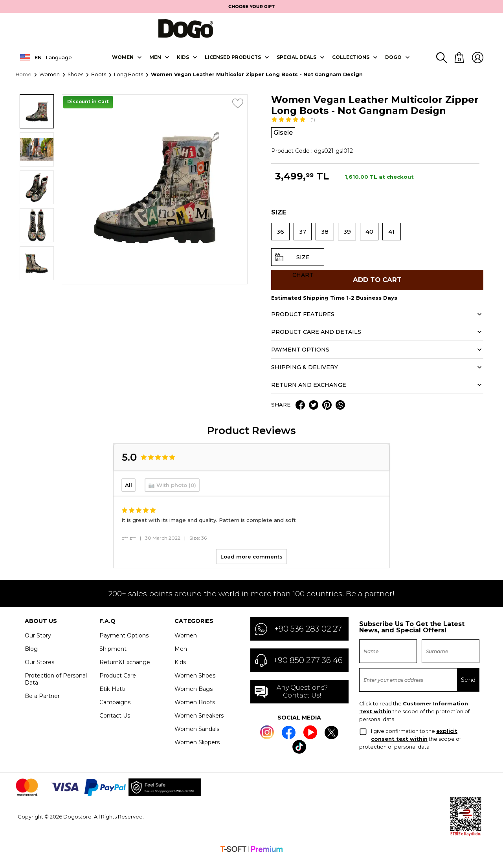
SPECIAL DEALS (296, 62)
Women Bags (194, 698)
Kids (180, 671)
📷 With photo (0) (172, 494)
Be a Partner (42, 705)
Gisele (285, 138)
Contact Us (115, 725)
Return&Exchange (125, 671)
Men (155, 62)
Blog (31, 658)
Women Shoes (195, 685)
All (129, 494)
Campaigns (115, 711)
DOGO (393, 62)
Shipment (113, 658)
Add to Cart (377, 287)
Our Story (38, 645)
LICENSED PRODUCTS (233, 62)
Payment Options (124, 645)
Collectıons (351, 62)
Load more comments (251, 566)
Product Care (118, 685)
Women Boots (195, 711)
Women (123, 62)
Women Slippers (197, 751)
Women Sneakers (199, 725)
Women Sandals (197, 738)
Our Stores (39, 671)
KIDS (183, 62)
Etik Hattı (112, 698)
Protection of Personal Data (56, 688)
